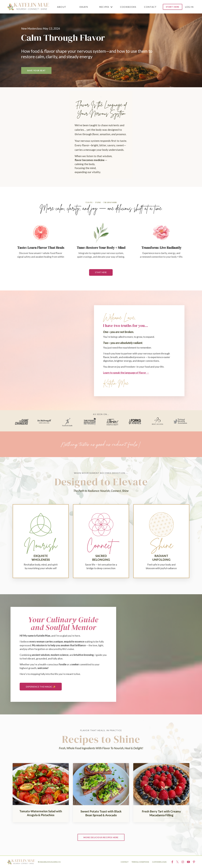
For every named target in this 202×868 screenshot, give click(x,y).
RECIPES (106, 7)
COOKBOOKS (128, 7)
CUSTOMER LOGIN (159, 862)
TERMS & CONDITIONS (140, 862)
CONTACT (150, 7)
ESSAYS (84, 7)
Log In (189, 7)
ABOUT (62, 7)
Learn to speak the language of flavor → (126, 373)
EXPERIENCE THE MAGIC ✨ (41, 687)
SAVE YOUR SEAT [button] (36, 70)
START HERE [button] (173, 7)
